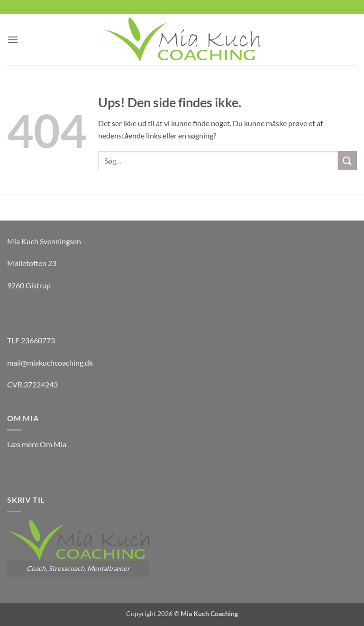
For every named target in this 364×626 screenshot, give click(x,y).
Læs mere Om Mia (37, 444)
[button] (13, 40)
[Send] (347, 161)
